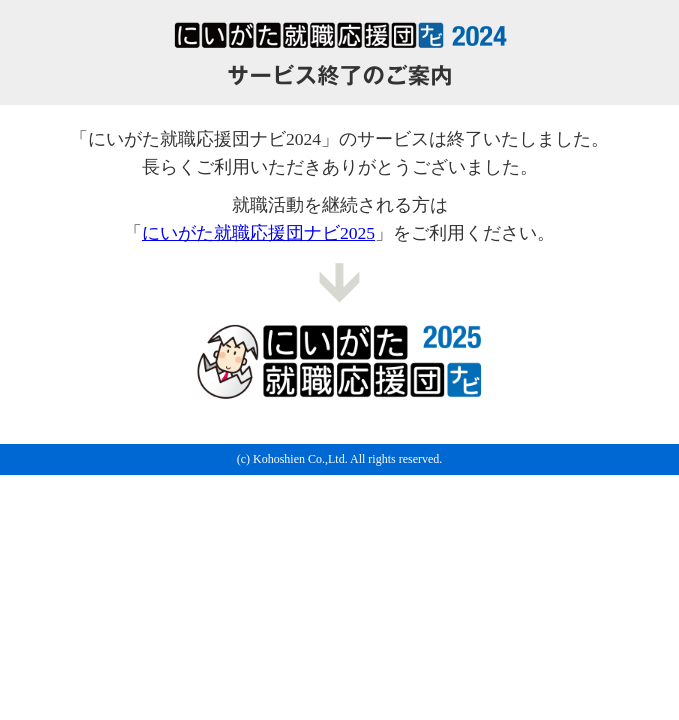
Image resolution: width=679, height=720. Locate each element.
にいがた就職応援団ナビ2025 (258, 233)
